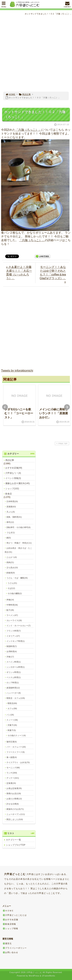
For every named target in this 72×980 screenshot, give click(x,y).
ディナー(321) (13, 778)
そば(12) (11, 588)
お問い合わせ (10, 952)
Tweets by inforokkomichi (17, 371)
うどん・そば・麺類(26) (17, 578)
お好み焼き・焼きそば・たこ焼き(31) (18, 550)
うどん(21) (12, 583)
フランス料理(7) (14, 631)
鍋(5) (9, 538)
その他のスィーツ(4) (17, 735)
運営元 (7, 943)
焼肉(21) (10, 562)
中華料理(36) (12, 605)
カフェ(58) (12, 708)
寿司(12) (10, 522)
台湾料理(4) (12, 651)
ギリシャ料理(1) (14, 672)
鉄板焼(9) (11, 573)
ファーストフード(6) (15, 752)
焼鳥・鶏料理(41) (14, 517)
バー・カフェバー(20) (16, 747)
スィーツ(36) (12, 720)
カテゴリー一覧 (13, 840)
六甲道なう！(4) (13, 473)
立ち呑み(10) (12, 568)
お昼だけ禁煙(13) (14, 799)
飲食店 (9, 494)
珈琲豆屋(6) (12, 742)
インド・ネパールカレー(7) (18, 626)
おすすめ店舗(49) (14, 468)
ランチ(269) (12, 773)
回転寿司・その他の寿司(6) (18, 527)
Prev (5, 407)
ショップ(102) (12, 489)
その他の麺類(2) (15, 593)
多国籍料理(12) (13, 688)
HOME (10, 94)
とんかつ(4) (12, 557)
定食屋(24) (11, 783)
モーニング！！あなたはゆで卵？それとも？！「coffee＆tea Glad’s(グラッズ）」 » (53, 274)
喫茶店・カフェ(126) (16, 698)
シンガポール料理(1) (15, 667)
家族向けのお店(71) (15, 809)
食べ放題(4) (12, 757)
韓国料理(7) (12, 646)
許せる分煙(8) (13, 804)
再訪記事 (25, 94)
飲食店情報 (9, 924)
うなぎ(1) (11, 533)
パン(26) (10, 715)
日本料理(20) (12, 501)
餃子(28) (10, 610)
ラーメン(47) (12, 615)
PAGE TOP (62, 443)
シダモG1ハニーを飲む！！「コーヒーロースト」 (19, 413)
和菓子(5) (12, 730)
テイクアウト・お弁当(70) (18, 762)
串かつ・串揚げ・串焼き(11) (19, 543)
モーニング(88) (13, 768)
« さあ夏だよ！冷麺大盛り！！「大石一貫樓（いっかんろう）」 (19, 273)
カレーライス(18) (14, 620)
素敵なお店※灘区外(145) (18, 483)
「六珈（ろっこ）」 (28, 130)
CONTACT (67, 5)
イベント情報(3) (13, 478)
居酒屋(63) (11, 507)
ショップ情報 (10, 928)
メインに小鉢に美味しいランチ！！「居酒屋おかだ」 (54, 413)
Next (67, 407)
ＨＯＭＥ (8, 911)
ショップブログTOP (16, 845)
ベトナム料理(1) (14, 677)
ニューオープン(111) (16, 814)
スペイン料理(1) (14, 662)
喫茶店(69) (12, 703)
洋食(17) (10, 657)
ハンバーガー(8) (14, 693)
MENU (4, 5)
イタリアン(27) (13, 636)
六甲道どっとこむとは (15, 915)
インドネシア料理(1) (15, 641)
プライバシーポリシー (15, 948)
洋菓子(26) (12, 725)
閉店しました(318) (15, 819)
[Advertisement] (36, 54)
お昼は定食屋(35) (14, 788)
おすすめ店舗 (10, 919)
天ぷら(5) (11, 512)
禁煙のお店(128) (14, 794)
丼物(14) (10, 600)
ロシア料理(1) (13, 683)
